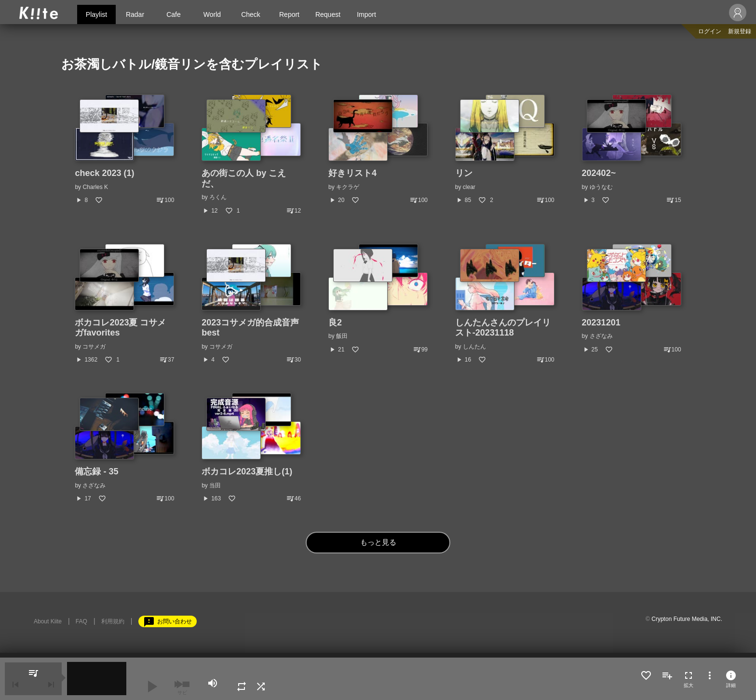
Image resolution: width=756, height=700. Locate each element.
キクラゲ (348, 187)
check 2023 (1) (104, 173)
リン (464, 173)
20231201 (601, 323)
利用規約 (113, 621)
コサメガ (94, 347)
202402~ (599, 173)
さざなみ (601, 336)
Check (251, 14)
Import (366, 14)
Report (289, 14)
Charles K (95, 187)
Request (328, 14)
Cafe (174, 14)
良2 (335, 323)
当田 (215, 485)
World (212, 14)
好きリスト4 (352, 173)
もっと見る (378, 543)
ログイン (710, 31)
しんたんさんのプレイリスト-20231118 (503, 328)
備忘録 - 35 (96, 471)
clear (469, 187)
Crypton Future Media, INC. (687, 619)
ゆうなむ (601, 187)
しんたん (474, 347)
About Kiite (48, 621)
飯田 (342, 336)
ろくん (218, 197)
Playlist (96, 14)
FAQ (81, 621)
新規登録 (740, 31)
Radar (135, 14)
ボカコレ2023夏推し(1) (247, 471)
